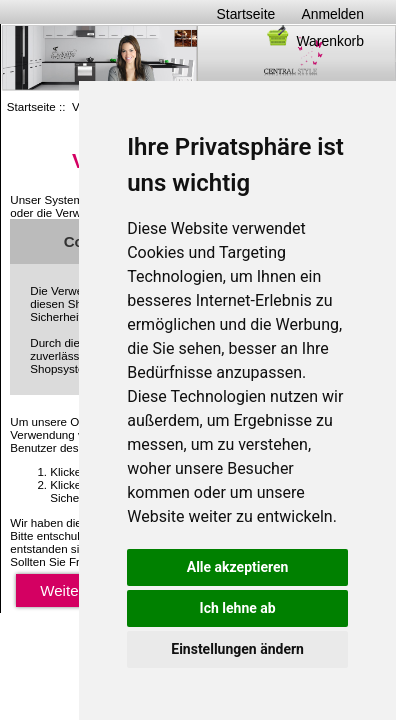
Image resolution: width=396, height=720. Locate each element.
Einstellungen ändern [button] (237, 649)
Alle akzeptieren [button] (238, 567)
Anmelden (332, 14)
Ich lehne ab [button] (238, 608)
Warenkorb (314, 41)
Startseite (246, 14)
